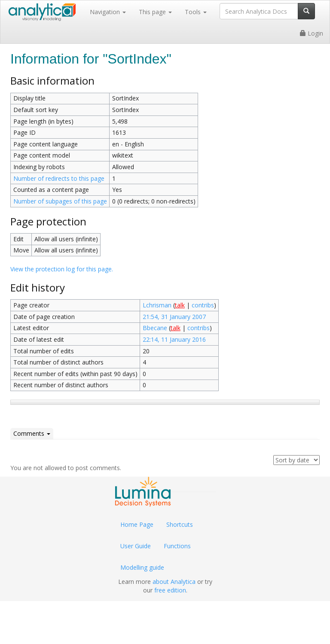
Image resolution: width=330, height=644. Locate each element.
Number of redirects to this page (59, 178)
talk (180, 305)
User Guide (136, 546)
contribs (203, 305)
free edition (170, 590)
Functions (177, 546)
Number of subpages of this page (60, 201)
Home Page (137, 524)
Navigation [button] (108, 12)
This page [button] (155, 12)
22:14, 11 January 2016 (174, 339)
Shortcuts (180, 524)
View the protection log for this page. (62, 269)
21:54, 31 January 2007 (174, 317)
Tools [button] (196, 12)
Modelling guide (142, 567)
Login (312, 33)
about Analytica (174, 582)
